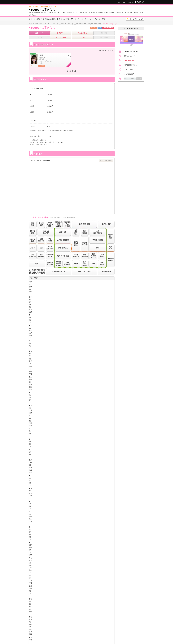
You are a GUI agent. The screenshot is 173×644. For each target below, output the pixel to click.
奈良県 (58, 533)
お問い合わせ (63, 635)
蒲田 (80, 288)
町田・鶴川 (86, 311)
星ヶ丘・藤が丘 (103, 484)
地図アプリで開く (106, 160)
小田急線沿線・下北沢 (39, 291)
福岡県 (33, 567)
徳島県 (32, 544)
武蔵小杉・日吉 (90, 389)
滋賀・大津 (47, 536)
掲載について (74, 635)
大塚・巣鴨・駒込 (105, 282)
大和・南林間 (71, 392)
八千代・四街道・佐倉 (39, 403)
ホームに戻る (35, 19)
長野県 (52, 448)
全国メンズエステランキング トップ (68, 631)
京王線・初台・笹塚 (104, 291)
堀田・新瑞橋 (85, 487)
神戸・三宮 (35, 530)
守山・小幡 (35, 487)
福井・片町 (58, 444)
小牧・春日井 (57, 490)
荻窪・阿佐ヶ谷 (88, 291)
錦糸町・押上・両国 (67, 297)
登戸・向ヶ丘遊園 (84, 386)
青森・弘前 (47, 433)
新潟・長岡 (35, 450)
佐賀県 (49, 572)
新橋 (106, 285)
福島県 (72, 431)
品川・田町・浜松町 (45, 288)
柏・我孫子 (91, 400)
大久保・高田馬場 (83, 282)
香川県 (39, 544)
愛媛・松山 (53, 547)
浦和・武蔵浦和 (51, 412)
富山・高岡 (35, 444)
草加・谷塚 (92, 412)
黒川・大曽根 (89, 484)
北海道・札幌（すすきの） (40, 427)
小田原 (82, 392)
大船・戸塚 (61, 389)
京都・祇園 (35, 536)
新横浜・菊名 (99, 386)
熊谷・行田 (103, 412)
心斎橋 (76, 521)
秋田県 (65, 431)
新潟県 (45, 448)
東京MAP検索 (49, 19)
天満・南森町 (50, 521)
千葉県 (33, 397)
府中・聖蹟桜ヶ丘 (73, 311)
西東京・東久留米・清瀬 (40, 311)
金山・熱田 (77, 484)
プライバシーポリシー (107, 635)
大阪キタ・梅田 (37, 521)
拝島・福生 (81, 308)
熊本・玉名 (66, 575)
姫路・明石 (58, 530)
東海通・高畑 (60, 487)
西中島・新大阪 (74, 524)
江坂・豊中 (87, 524)
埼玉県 (33, 408)
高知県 (53, 544)
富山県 (44, 442)
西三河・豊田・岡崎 (99, 490)
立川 (59, 308)
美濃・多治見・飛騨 (66, 510)
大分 (57, 575)
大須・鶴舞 (97, 487)
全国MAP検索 (63, 19)
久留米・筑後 (56, 569)
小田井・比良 (47, 487)
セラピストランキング (82, 19)
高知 (63, 547)
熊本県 (70, 572)
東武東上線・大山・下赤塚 (63, 294)
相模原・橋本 (104, 389)
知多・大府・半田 (83, 490)
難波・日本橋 (86, 521)
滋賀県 (51, 533)
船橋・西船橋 (54, 400)
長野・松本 (47, 450)
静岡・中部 (35, 499)
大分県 (63, 572)
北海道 (40, 425)
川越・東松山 (65, 412)
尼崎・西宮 (47, 530)
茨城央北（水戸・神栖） (40, 467)
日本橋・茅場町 (89, 285)
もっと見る (72, 71)
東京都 (110, 317)
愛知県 (33, 481)
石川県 (51, 442)
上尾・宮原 (35, 415)
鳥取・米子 (47, 558)
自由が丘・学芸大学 (92, 288)
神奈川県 (34, 382)
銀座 (33, 288)
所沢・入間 (60, 415)
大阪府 (33, 519)
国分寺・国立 (49, 308)
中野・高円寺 (74, 291)
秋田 (67, 433)
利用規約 (94, 635)
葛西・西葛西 (36, 300)
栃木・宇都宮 (36, 461)
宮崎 (76, 575)
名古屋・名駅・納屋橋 (39, 484)
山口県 (60, 556)
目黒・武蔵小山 (69, 288)
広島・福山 (35, 558)
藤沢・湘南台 (36, 389)
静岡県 (33, 496)
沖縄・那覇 (98, 575)
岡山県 (53, 556)
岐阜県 (33, 508)
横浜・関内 (35, 386)
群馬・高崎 (35, 473)
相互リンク (85, 635)
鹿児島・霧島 (85, 575)
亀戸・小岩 (82, 297)
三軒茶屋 (106, 288)
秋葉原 (64, 285)
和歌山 (68, 536)
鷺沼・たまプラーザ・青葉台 (64, 386)
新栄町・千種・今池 (63, 484)
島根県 (46, 556)
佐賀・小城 (35, 575)
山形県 (79, 431)
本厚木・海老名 (57, 392)
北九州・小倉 (43, 569)
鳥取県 (39, 556)
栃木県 (38, 459)
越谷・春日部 (47, 415)
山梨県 (59, 448)
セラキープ (101, 631)
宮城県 (44, 431)
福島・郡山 (76, 433)
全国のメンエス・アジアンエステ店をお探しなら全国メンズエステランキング (84, 641)
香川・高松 (42, 547)
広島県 (32, 556)
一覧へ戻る (100, 19)
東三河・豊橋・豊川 (38, 493)
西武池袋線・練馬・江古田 (40, 294)
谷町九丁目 (98, 521)
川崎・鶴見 (47, 386)
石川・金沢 (47, 444)
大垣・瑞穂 (51, 510)
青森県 (51, 431)
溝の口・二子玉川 (75, 389)
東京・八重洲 (75, 285)
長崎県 (56, 572)
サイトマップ (112, 631)
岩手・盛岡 (58, 433)
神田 (99, 285)
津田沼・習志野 (104, 400)
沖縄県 (93, 572)
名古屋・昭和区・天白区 (40, 490)
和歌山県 (66, 533)
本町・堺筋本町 (64, 521)
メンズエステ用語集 (88, 631)
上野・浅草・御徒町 (51, 285)
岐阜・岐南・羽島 (37, 510)
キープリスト (135, 19)
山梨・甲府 (58, 450)
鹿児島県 (85, 572)
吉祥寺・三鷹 (36, 308)
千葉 (33, 400)
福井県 (58, 442)
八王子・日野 (69, 308)
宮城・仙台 (35, 433)
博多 (33, 569)
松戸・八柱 (66, 400)
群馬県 (38, 470)
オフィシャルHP (129, 56)
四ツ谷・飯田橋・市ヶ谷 (100, 294)
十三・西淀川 (60, 524)
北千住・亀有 (52, 297)
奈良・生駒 (58, 536)
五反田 (58, 288)
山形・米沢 (88, 433)
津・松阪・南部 (50, 504)
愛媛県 (46, 544)
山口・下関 (81, 558)
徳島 (33, 547)
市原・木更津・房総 (69, 403)
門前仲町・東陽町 (96, 297)
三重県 (33, 502)
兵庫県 (33, 528)
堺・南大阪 (98, 524)
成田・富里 (54, 403)
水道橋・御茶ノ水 (37, 297)
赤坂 (62, 300)
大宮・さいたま (37, 412)
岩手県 (58, 431)
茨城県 (33, 464)
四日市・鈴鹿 (36, 504)
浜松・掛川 (58, 499)
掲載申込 (131, 2)
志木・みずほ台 (79, 412)
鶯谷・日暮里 (36, 285)
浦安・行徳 (42, 400)
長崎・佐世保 (47, 575)
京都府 (44, 533)
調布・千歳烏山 (57, 311)
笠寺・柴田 (73, 487)
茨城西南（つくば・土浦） (61, 467)
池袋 (94, 282)
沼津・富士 (47, 499)
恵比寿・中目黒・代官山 (57, 282)
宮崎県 (77, 572)
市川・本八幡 (79, 400)
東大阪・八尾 (36, 524)
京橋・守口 (48, 524)
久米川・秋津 (93, 308)
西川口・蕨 (71, 415)
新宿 (71, 282)
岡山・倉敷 (69, 558)
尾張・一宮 (69, 490)
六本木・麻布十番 (50, 300)
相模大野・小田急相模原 (40, 392)
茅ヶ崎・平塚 (49, 389)
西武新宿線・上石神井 (58, 291)
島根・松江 (58, 558)
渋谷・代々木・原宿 (38, 282)
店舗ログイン (122, 2)
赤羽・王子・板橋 (82, 294)
